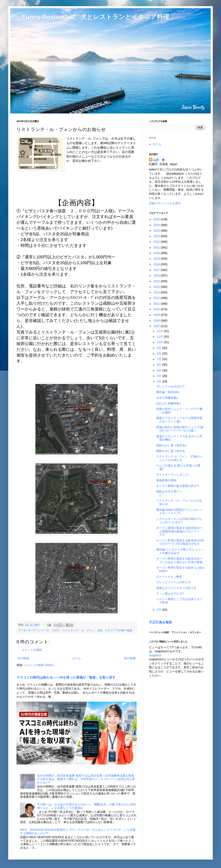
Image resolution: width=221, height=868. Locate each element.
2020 (157, 253)
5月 (159, 370)
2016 (157, 275)
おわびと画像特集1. (169, 403)
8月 (159, 353)
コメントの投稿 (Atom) (39, 665)
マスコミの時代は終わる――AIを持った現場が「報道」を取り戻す (66, 677)
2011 (157, 304)
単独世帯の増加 (166, 480)
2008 (157, 321)
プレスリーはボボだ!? (170, 386)
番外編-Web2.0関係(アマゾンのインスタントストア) (179, 512)
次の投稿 (23, 658)
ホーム (77, 658)
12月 (160, 331)
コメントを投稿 (32, 650)
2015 (157, 281)
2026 (157, 219)
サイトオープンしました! (172, 475)
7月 (159, 359)
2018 (157, 264)
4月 (159, 376)
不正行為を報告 (161, 622)
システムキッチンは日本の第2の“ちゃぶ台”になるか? (179, 521)
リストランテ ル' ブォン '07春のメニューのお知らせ (179, 458)
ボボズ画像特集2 (167, 398)
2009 (157, 315)
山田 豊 (159, 160)
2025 (157, 225)
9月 (159, 348)
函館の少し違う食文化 (171, 451)
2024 (157, 231)
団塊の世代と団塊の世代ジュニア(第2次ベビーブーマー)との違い (180, 429)
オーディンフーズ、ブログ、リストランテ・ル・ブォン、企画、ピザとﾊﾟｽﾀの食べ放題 (80, 630)
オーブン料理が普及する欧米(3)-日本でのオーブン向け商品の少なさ (180, 542)
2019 (157, 259)
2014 (157, 287)
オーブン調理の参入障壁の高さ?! (178, 486)
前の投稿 (130, 658)
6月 (159, 365)
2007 (157, 326)
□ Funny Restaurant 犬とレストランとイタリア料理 (93, 17)
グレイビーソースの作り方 (173, 582)
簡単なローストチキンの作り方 (176, 588)
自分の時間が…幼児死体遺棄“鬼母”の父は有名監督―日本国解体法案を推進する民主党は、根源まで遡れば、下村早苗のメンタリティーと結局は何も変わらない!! (86, 779)
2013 (157, 292)
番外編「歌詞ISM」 (169, 392)
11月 (160, 337)
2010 (157, 309)
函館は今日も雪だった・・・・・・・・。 (172, 493)
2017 (157, 270)
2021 (157, 247)
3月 (159, 381)
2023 (157, 236)
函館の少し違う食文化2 (171, 445)
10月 (160, 342)
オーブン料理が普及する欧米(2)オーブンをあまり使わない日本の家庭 (180, 560)
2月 (159, 610)
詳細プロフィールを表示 (165, 203)
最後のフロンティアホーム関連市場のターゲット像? (179, 420)
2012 (157, 298)
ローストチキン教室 (169, 577)
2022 (157, 242)
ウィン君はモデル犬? (170, 594)
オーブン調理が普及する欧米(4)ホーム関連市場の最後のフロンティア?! (180, 531)
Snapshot (155, 655)
